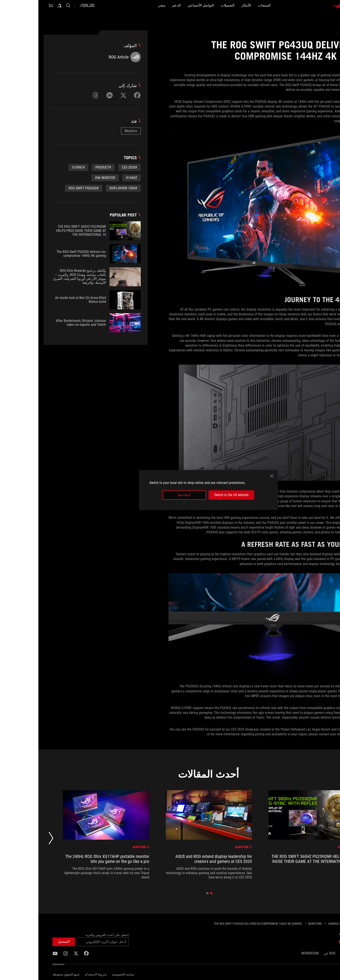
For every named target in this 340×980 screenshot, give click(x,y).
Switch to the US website (193, 495)
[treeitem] (273, 835)
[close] (233, 476)
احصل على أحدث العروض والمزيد (69, 935)
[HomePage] (322, 924)
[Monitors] (277, 924)
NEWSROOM (272, 953)
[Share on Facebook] (99, 95)
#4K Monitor (67, 178)
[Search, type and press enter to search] (30, 5)
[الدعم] (128, 5)
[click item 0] (173, 893)
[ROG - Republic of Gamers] (313, 5)
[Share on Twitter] (85, 95)
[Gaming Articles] (301, 924)
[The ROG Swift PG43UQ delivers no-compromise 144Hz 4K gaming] (219, 924)
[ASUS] (49, 5)
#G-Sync (40, 167)
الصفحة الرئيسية (314, 953)
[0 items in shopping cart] (12, 5)
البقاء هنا (146, 495)
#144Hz (93, 178)
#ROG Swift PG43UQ (45, 188)
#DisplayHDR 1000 (85, 188)
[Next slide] (13, 839)
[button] (243, 5)
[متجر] (106, 5)
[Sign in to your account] (21, 5)
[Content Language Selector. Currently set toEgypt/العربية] (315, 974)
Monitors (92, 131)
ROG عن (291, 953)
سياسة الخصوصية (85, 974)
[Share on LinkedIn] (71, 95)
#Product (65, 167)
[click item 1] (169, 893)
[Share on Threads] (57, 95)
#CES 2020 (91, 167)
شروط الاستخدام (57, 974)
